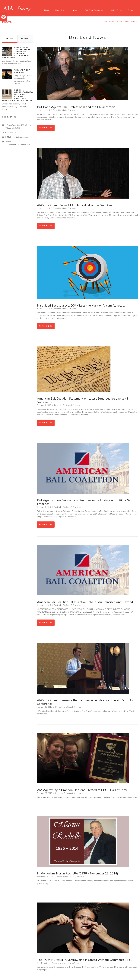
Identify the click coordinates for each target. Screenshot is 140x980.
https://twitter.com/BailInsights (18, 144)
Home (119, 21)
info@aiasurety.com (20, 137)
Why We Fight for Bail (22, 71)
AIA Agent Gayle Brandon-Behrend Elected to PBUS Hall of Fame (82, 790)
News (74, 110)
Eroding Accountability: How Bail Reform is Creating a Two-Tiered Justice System (17, 95)
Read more (46, 128)
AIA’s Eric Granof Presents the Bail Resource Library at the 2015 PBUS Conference (85, 702)
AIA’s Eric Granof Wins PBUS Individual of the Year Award (76, 205)
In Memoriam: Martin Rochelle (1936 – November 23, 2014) (78, 874)
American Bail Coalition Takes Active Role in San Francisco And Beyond (85, 602)
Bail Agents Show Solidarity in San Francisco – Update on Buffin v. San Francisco (85, 502)
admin (64, 110)
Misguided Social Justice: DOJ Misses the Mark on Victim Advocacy (81, 306)
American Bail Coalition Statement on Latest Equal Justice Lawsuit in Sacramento (83, 400)
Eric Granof (67, 405)
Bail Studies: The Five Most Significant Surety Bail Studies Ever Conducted (16, 52)
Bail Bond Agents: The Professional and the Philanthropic (76, 107)
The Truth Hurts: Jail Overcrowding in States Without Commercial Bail (84, 960)
